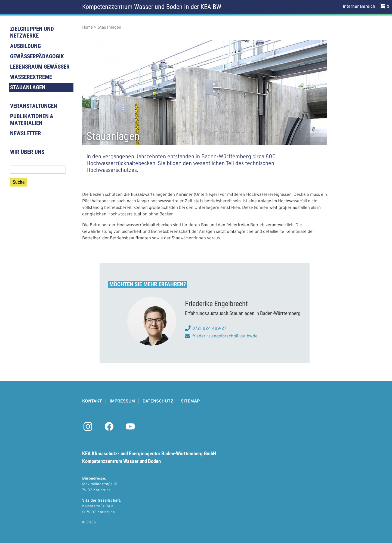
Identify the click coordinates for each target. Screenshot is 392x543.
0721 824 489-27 (209, 329)
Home (87, 28)
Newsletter (26, 133)
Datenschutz (158, 401)
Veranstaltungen (34, 106)
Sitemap (190, 401)
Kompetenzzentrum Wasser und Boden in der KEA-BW (152, 7)
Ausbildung (25, 46)
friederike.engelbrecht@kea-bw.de (225, 336)
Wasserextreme (31, 77)
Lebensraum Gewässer (40, 67)
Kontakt (92, 401)
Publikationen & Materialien (32, 120)
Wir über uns (27, 152)
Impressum (122, 401)
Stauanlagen (28, 87)
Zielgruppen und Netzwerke (32, 32)
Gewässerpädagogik (37, 56)
